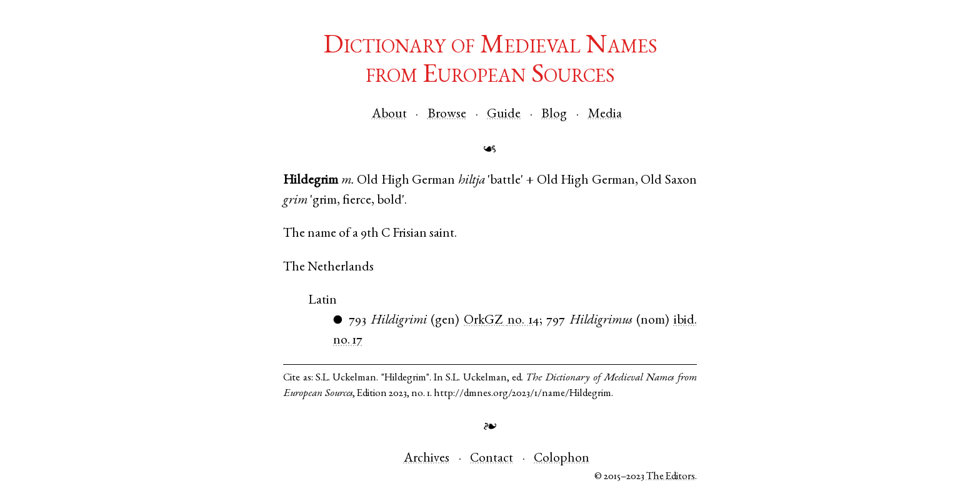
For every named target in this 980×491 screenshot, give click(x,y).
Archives (427, 459)
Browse (447, 115)
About (389, 115)
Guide (504, 115)
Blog (554, 115)
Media (605, 115)
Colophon (562, 459)
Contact (492, 459)
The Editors (671, 477)
